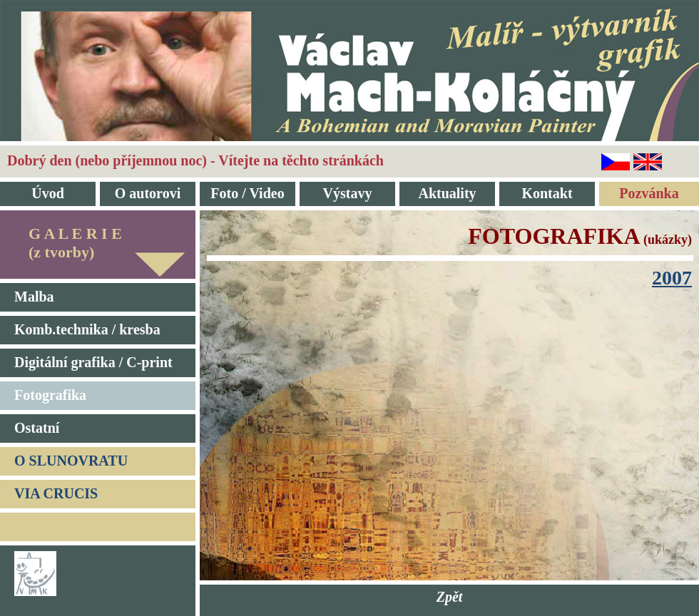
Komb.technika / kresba (87, 329)
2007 (672, 278)
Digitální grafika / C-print (93, 362)
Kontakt (547, 193)
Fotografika (50, 395)
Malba (34, 297)
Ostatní (37, 428)
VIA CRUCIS (56, 493)
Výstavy (348, 193)
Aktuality (447, 193)
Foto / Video (247, 193)
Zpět (450, 597)
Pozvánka (649, 193)
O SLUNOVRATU (71, 461)
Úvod (48, 193)
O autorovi (148, 193)
